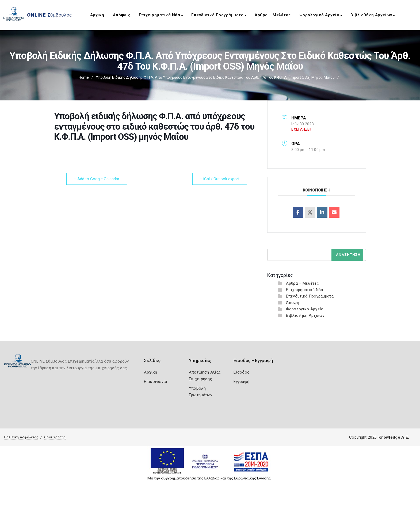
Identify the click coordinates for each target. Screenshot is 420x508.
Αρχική (97, 15)
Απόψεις (122, 15)
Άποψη (293, 303)
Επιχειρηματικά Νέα (161, 15)
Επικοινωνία (155, 382)
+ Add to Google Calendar (97, 179)
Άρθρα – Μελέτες (273, 15)
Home (84, 77)
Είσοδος (241, 372)
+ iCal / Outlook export (219, 179)
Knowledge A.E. (394, 437)
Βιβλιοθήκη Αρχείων (373, 15)
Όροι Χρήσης (55, 437)
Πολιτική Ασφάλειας (21, 437)
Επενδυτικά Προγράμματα (219, 15)
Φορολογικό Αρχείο (321, 15)
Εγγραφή (241, 382)
